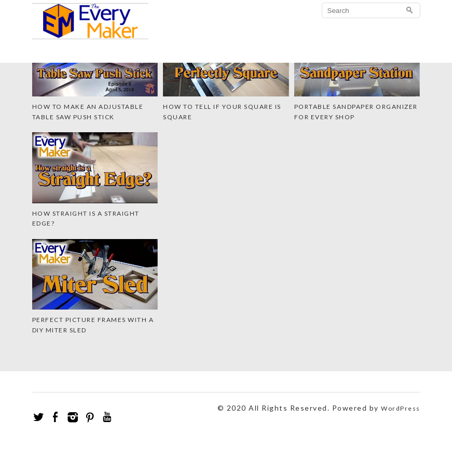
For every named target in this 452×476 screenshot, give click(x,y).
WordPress (401, 408)
